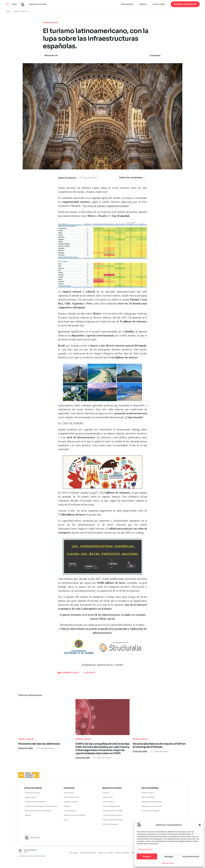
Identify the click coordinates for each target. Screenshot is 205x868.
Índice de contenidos (132, 178)
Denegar (169, 856)
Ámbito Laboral (21, 11)
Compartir (153, 56)
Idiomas (28, 810)
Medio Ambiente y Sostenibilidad (37, 805)
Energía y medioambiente (151, 796)
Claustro (67, 801)
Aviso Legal (64, 849)
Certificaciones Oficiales (112, 805)
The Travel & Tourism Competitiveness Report (109, 206)
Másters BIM (108, 791)
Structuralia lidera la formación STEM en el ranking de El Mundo (159, 737)
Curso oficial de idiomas (112, 810)
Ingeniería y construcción (151, 801)
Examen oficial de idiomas (112, 815)
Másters (143, 4)
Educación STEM (148, 791)
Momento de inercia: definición (39, 737)
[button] (200, 825)
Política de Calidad (117, 849)
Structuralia (68, 786)
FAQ (65, 815)
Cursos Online (159, 4)
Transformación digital (150, 805)
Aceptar (147, 856)
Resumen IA (51, 55)
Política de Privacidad (80, 849)
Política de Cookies (99, 849)
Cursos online (108, 796)
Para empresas (70, 805)
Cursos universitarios (111, 801)
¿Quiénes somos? (71, 796)
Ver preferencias (191, 856)
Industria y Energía (32, 786)
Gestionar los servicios (145, 849)
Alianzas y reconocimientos (74, 810)
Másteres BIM (127, 4)
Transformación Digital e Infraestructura (41, 801)
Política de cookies (168, 863)
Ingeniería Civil (30, 791)
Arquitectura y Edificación (35, 796)
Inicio (8, 11)
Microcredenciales (110, 820)
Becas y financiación (71, 791)
